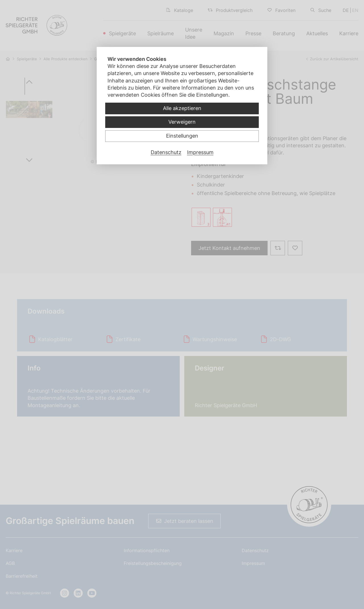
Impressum (200, 152)
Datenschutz (166, 152)
